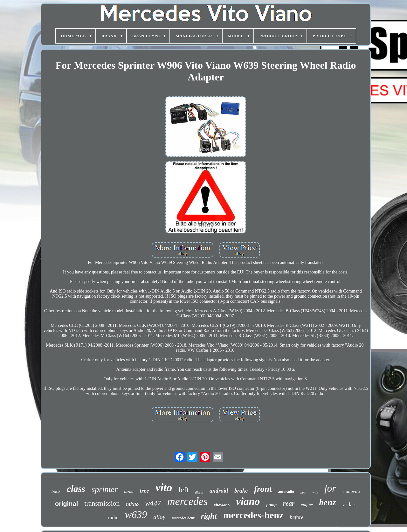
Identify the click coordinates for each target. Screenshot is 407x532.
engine (307, 505)
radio (113, 518)
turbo (129, 491)
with (315, 492)
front (263, 489)
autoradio (286, 492)
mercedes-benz (253, 515)
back (56, 491)
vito (164, 488)
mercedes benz (183, 518)
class (76, 489)
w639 (136, 515)
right (209, 516)
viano (248, 501)
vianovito (351, 491)
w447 (153, 503)
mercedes (187, 501)
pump (271, 505)
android (219, 491)
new (303, 492)
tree (144, 491)
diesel (199, 492)
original (66, 504)
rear (289, 503)
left (183, 490)
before (297, 517)
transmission (102, 503)
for (330, 488)
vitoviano (222, 505)
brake (241, 491)
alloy (159, 517)
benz (328, 502)
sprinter (105, 489)
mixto (133, 504)
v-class (349, 504)
